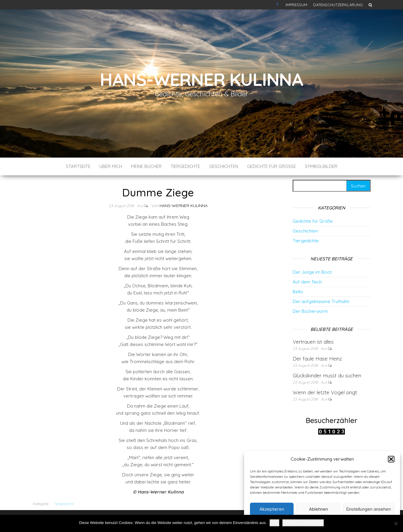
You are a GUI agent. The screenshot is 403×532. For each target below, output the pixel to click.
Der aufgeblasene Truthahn (321, 301)
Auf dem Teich (307, 282)
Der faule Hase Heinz (317, 359)
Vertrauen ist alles (313, 342)
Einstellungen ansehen (369, 509)
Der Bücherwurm (310, 311)
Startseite (78, 166)
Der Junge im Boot (312, 272)
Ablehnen (318, 509)
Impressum (296, 5)
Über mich (111, 166)
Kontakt (278, 5)
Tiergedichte (185, 166)
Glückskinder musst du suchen (327, 375)
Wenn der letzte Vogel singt (325, 392)
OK (274, 523)
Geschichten (224, 166)
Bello (298, 292)
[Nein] (396, 523)
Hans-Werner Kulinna (201, 79)
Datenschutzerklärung (338, 5)
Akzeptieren (272, 509)
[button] (391, 459)
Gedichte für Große (271, 166)
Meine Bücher (146, 166)
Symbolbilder (321, 166)
